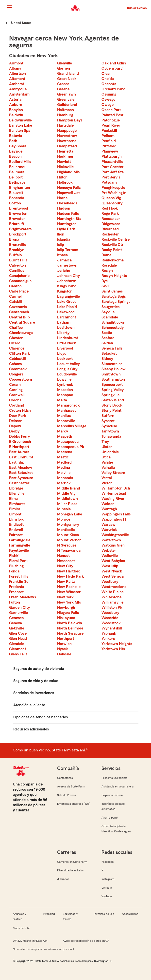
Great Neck (67, 79)
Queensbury (112, 203)
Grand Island (68, 74)
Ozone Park (112, 110)
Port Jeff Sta (113, 172)
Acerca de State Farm (71, 786)
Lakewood (66, 312)
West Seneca (113, 576)
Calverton (17, 265)
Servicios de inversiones (34, 693)
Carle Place (19, 291)
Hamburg (65, 115)
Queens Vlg (111, 198)
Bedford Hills (20, 162)
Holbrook (65, 182)
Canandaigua (20, 281)
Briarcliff (17, 224)
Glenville (65, 63)
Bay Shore (18, 146)
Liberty (63, 333)
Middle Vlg (66, 493)
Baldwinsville (20, 120)
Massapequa (68, 442)
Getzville (17, 628)
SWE (106, 286)
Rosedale (109, 265)
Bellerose (17, 167)
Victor (107, 483)
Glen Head (18, 639)
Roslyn (107, 271)
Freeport (16, 592)
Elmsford (17, 519)
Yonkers (108, 639)
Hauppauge (67, 131)
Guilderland (67, 105)
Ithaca (62, 255)
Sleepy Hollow (114, 369)
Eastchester (19, 483)
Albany (15, 68)
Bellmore (17, 172)
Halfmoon (66, 110)
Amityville (18, 89)
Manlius (64, 416)
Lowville (64, 379)
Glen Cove (18, 633)
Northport (66, 639)
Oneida (108, 79)
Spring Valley (113, 390)
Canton (15, 286)
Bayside (16, 151)
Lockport (65, 359)
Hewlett (64, 162)
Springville (110, 395)
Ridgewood (111, 224)
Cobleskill (17, 359)
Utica (106, 457)
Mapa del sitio (21, 928)
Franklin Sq (19, 582)
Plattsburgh (112, 157)
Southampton (113, 379)
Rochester (110, 234)
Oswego (108, 99)
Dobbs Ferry (19, 436)
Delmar (15, 421)
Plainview (110, 151)
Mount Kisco (68, 535)
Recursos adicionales (31, 729)
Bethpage (17, 182)
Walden (108, 504)
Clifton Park (20, 353)
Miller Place (67, 504)
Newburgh (66, 608)
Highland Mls (68, 172)
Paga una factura (112, 795)
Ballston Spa (20, 131)
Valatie (107, 462)
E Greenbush (20, 442)
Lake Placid (67, 307)
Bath (13, 141)
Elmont (15, 514)
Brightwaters (20, 229)
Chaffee (16, 328)
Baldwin (16, 115)
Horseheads (67, 203)
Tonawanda (111, 436)
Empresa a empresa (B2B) (74, 804)
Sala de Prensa (67, 795)
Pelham (108, 136)
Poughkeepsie (113, 188)
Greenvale (66, 99)
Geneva (16, 623)
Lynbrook (65, 385)
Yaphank (109, 633)
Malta (62, 400)
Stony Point (111, 411)
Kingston (65, 291)
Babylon (16, 110)
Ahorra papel (110, 818)
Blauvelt (16, 193)
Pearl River (111, 125)
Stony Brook (112, 405)
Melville (64, 473)
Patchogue (111, 120)
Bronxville (18, 245)
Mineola (64, 509)
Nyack (63, 649)
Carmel (15, 296)
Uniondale (110, 452)
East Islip (17, 462)
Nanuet (63, 556)
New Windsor (69, 592)
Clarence (17, 348)
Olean (107, 74)
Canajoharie (19, 276)
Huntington (67, 224)
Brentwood (19, 208)
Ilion (61, 234)
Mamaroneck (68, 405)
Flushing (16, 566)
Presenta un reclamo (114, 778)
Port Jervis (111, 177)
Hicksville (65, 167)
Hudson (64, 208)
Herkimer (65, 157)
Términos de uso (104, 914)
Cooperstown (21, 379)
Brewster (17, 219)
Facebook (108, 862)
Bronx (14, 239)
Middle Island (69, 488)
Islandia (64, 239)
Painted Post (112, 115)
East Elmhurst (21, 457)
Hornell (63, 198)
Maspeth (65, 436)
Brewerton (18, 214)
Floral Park (18, 561)
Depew (15, 426)
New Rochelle (69, 587)
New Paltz (66, 582)
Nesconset (66, 561)
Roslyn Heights (114, 276)
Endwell (16, 530)
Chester (16, 338)
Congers (16, 374)
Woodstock (111, 623)
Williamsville (112, 602)
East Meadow (21, 468)
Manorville (66, 421)
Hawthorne (67, 141)
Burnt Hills (18, 260)
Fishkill (15, 556)
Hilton (62, 177)
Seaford (108, 338)
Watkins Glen (113, 545)
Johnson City (68, 276)
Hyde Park (66, 229)
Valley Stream (113, 473)
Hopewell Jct (68, 193)
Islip (61, 245)
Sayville (108, 312)
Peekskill (109, 131)
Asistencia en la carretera (117, 786)
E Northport (19, 447)
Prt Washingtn (114, 193)
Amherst (17, 84)
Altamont (17, 79)
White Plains (112, 592)
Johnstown (67, 281)
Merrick (64, 483)
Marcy (63, 431)
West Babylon (113, 561)
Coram (15, 385)
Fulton (15, 602)
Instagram (108, 879)
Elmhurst (17, 504)
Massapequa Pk (71, 447)
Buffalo (15, 255)
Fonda (14, 571)
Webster (109, 550)
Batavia (16, 136)
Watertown (111, 540)
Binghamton (20, 188)
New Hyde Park (71, 576)
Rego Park (110, 214)
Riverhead (110, 229)
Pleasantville (112, 162)
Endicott (16, 525)
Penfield (109, 141)
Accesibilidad (130, 914)
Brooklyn (17, 250)
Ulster (107, 447)
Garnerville (18, 613)
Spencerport (112, 385)
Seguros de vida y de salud (36, 681)
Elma (13, 499)
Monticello (66, 530)
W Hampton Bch (116, 488)
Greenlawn (67, 94)
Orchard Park (113, 89)
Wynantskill (112, 628)
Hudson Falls (68, 214)
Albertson (17, 74)
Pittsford (109, 146)
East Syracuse (21, 478)
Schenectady (113, 328)
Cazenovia (18, 307)
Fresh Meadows (23, 597)
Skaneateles (112, 364)
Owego (108, 105)
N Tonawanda (69, 550)
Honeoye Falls (69, 188)
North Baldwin (70, 623)
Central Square (22, 322)
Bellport (16, 177)
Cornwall (17, 395)
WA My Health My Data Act (30, 941)
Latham (64, 322)
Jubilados (63, 879)
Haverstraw (67, 136)
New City (65, 566)
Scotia (107, 333)
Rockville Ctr (112, 245)
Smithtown (111, 374)
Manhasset (67, 411)
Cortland (17, 405)
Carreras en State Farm (72, 862)
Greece (63, 84)
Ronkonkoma (113, 260)
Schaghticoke (113, 322)
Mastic (63, 457)
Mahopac (65, 395)
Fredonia (17, 587)
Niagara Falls (68, 613)
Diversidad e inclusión (71, 870)
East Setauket (21, 473)
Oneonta (109, 84)
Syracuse (109, 426)
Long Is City (67, 369)
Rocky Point (112, 250)
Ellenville (17, 493)
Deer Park (18, 416)
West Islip (110, 566)
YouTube (107, 896)
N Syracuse (67, 545)
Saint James (112, 291)
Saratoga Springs (116, 302)
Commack (18, 369)
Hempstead (67, 146)
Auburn (16, 105)
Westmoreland (114, 587)
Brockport (18, 234)
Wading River (113, 499)
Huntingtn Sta (69, 219)
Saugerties (110, 307)
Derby (14, 431)
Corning (16, 390)
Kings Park (67, 286)
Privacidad (48, 914)
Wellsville (110, 556)
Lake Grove (67, 302)
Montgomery (68, 525)
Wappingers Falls (116, 514)
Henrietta (65, 151)
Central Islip (19, 317)
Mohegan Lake (70, 514)
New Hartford (69, 571)
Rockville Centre (116, 239)
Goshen (64, 68)
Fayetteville (19, 550)
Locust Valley (68, 364)
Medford (64, 462)
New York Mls (69, 602)
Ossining (109, 94)
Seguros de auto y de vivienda (39, 669)
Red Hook (110, 208)
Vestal (107, 478)
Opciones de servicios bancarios (41, 717)
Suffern (108, 416)
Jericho (64, 271)
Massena (65, 452)
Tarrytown (110, 431)
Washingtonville (115, 535)
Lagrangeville (68, 296)
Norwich (64, 644)
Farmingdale (20, 540)
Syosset (108, 421)
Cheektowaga (21, 333)
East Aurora (19, 452)
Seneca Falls (112, 348)
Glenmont (18, 649)
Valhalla (108, 468)
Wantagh (109, 509)
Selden (107, 343)
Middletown (67, 499)
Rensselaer (111, 219)
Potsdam (109, 182)
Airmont (16, 63)
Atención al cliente (29, 705)
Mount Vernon (69, 540)
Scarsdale (110, 317)
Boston (15, 203)
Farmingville (20, 545)
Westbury (110, 582)
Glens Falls (18, 654)
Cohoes (15, 364)
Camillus (17, 271)
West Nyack (112, 571)
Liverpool (65, 348)
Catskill (16, 302)
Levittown (66, 328)
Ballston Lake (21, 125)
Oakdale (64, 654)
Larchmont (67, 317)
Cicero (15, 343)
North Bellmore (70, 628)
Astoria (15, 99)
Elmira (15, 509)
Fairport (16, 535)
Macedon (65, 390)
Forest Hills (19, 576)
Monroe (64, 519)
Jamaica (64, 260)
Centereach (19, 312)
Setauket (109, 353)
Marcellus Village (72, 426)
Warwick (109, 530)
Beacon (15, 157)
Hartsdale (65, 125)
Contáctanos (65, 778)
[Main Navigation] (9, 7)
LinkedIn (107, 888)
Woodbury (110, 613)
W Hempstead (114, 493)
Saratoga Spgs (114, 296)
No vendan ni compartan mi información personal (43, 949)
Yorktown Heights (117, 644)
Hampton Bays (70, 120)
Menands (65, 478)
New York (65, 597)
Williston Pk (112, 608)
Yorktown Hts (113, 649)
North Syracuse (70, 633)
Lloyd (62, 353)
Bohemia (17, 198)
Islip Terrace (67, 250)
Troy (105, 442)
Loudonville (67, 374)
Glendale (17, 644)
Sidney (107, 359)
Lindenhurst (68, 338)
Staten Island (113, 400)
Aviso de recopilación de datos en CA (86, 941)
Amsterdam (19, 94)
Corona (15, 400)
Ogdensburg (112, 68)
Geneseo (16, 618)
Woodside (110, 618)
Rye (105, 281)
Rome (106, 255)
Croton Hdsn (20, 411)
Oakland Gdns (114, 63)
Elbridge (16, 488)
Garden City (19, 608)
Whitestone (111, 597)
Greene (63, 89)
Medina (64, 468)
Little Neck (67, 343)
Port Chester (112, 167)
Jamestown (67, 265)
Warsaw (109, 525)
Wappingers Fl (114, 519)
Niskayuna (66, 618)
